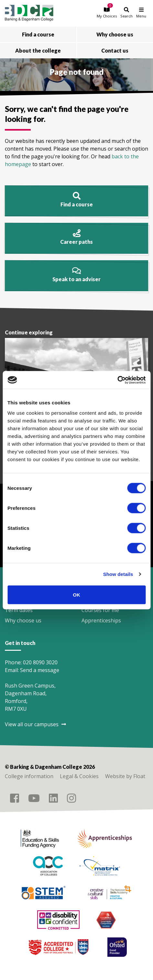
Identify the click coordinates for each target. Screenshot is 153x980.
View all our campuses (35, 724)
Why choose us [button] (115, 34)
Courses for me (100, 610)
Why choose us (23, 620)
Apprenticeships (101, 620)
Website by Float (125, 776)
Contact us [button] (115, 50)
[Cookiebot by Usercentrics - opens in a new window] (117, 380)
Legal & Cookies (79, 776)
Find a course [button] (38, 34)
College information (29, 776)
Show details (118, 574)
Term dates (19, 610)
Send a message (40, 670)
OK (76, 594)
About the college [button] (38, 50)
